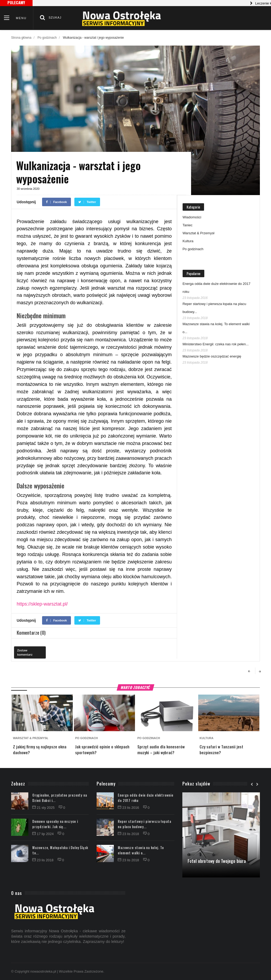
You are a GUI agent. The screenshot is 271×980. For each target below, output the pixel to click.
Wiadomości (192, 217)
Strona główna (21, 38)
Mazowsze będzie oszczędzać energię (212, 356)
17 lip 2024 (43, 834)
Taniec (188, 225)
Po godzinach (47, 38)
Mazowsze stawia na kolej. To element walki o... (141, 850)
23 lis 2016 (129, 808)
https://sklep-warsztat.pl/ (42, 604)
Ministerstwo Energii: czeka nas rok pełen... (216, 344)
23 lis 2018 (43, 860)
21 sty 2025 (44, 808)
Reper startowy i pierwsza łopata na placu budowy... (144, 824)
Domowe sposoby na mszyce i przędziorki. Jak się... (55, 824)
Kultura (188, 241)
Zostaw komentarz (25, 652)
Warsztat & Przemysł (198, 233)
